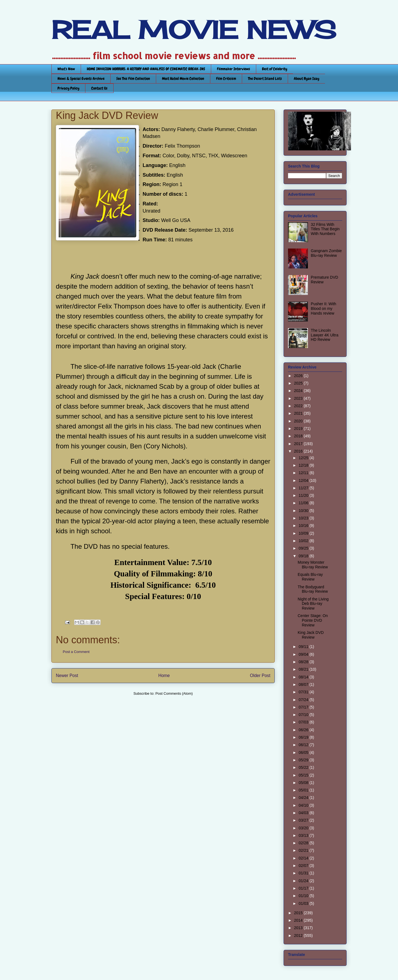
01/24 (304, 881)
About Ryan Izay (307, 79)
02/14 (304, 858)
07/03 (304, 722)
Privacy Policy (68, 88)
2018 (299, 436)
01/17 (304, 888)
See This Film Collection (133, 79)
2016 (299, 451)
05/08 (304, 783)
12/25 (304, 458)
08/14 (304, 677)
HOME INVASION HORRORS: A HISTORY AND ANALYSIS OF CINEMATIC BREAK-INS (146, 69)
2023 (299, 398)
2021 (299, 413)
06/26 (304, 730)
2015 (299, 913)
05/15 (304, 775)
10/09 (304, 533)
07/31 (304, 692)
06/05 (304, 752)
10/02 (304, 541)
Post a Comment (76, 652)
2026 (299, 376)
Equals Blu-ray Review (310, 577)
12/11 (304, 473)
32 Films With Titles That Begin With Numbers (325, 229)
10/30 (304, 511)
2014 (299, 920)
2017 (299, 444)
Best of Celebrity (275, 69)
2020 (299, 421)
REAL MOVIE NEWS (194, 30)
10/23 (304, 518)
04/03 (304, 813)
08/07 (304, 684)
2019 (299, 428)
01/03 (304, 903)
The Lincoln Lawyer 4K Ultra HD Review (325, 335)
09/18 (304, 556)
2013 (299, 928)
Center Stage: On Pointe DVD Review (313, 620)
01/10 (304, 896)
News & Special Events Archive (81, 79)
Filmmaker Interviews (234, 69)
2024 (299, 391)
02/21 (304, 850)
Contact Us (99, 88)
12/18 (304, 465)
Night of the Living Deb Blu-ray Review (313, 604)
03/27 (304, 820)
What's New (66, 69)
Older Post (260, 675)
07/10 (304, 715)
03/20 (304, 828)
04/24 (304, 798)
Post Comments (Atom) (174, 693)
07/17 (304, 707)
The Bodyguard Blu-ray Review (313, 589)
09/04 (304, 654)
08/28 (304, 662)
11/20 (304, 495)
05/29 (304, 760)
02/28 (304, 843)
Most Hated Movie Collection (183, 79)
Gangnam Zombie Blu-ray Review (326, 253)
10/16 (304, 526)
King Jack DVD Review (311, 635)
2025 (299, 383)
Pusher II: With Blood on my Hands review (324, 309)
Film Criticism (226, 79)
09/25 (304, 548)
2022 (299, 406)
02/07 (304, 866)
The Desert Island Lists (265, 79)
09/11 (304, 647)
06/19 (304, 737)
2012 (299, 935)
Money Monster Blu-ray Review (313, 565)
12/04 (304, 480)
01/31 (304, 873)
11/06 (304, 503)
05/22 (304, 767)
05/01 (304, 790)
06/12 (304, 745)
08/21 (304, 669)
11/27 (304, 488)
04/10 (304, 805)
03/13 (304, 835)
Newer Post (67, 675)
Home (164, 675)
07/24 (304, 700)
